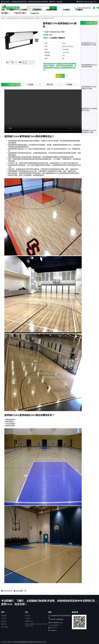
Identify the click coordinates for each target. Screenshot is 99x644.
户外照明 (67, 10)
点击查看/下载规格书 (57, 38)
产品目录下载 (20, 13)
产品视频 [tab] (69, 85)
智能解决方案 (29, 621)
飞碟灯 (12, 10)
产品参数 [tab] (30, 85)
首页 (3, 10)
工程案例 (80, 10)
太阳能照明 (37, 10)
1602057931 (54, 628)
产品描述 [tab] (11, 85)
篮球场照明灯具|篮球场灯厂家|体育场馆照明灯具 (20, 18)
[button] (37, 40)
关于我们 (5, 13)
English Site (35, 13)
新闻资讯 (4, 624)
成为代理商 (5, 627)
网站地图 (4, 616)
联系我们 (4, 621)
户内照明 (24, 10)
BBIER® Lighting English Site (86, 2)
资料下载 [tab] (50, 85)
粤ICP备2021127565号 (41, 642)
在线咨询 (60, 76)
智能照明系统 (52, 10)
